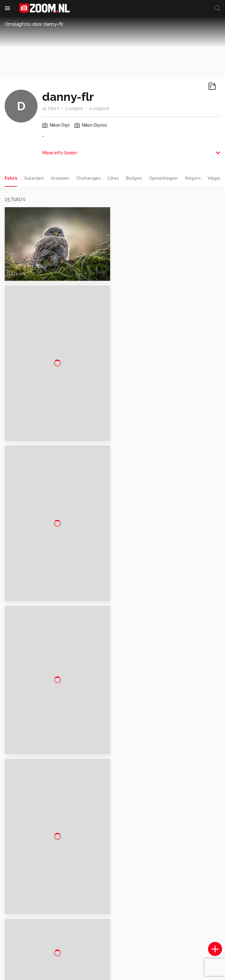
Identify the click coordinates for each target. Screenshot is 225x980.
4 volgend (99, 108)
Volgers (193, 178)
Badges (134, 178)
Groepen (60, 178)
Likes (113, 178)
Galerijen (34, 178)
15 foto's (51, 108)
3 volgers (74, 108)
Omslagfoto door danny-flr (34, 24)
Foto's (11, 178)
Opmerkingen (163, 178)
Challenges (88, 178)
